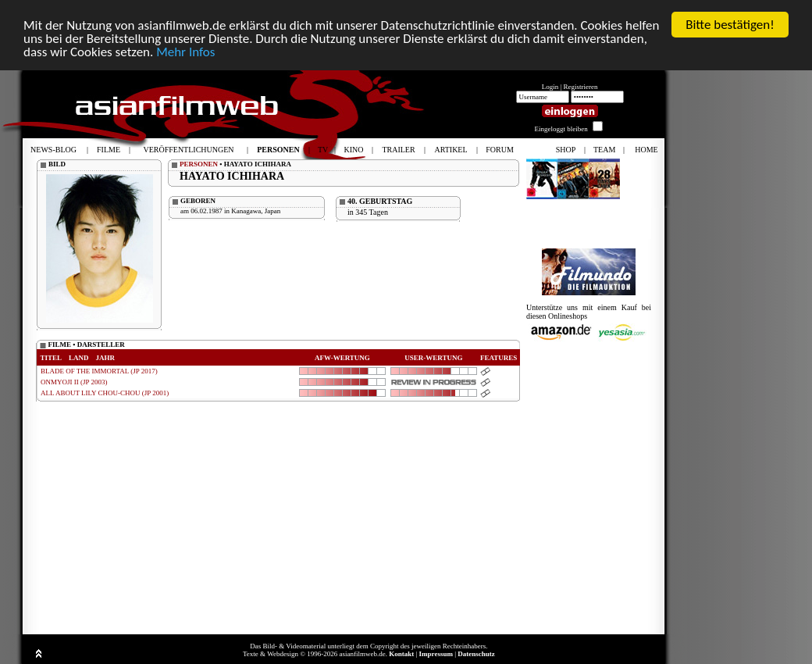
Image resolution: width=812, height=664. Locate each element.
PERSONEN (199, 164)
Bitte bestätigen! (730, 25)
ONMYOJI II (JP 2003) (74, 382)
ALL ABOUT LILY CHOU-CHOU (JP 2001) (105, 393)
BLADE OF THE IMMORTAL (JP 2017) (99, 371)
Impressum (436, 654)
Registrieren (581, 87)
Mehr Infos (185, 52)
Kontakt (401, 654)
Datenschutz (476, 654)
